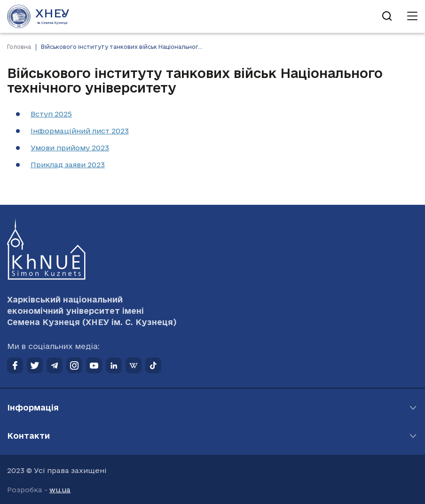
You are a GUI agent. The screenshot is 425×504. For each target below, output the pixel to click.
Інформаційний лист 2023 (80, 131)
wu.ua (60, 490)
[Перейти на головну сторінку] (38, 16)
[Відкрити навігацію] (412, 16)
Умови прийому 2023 (70, 148)
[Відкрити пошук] (387, 16)
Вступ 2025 (51, 114)
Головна (19, 47)
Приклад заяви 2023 (68, 165)
